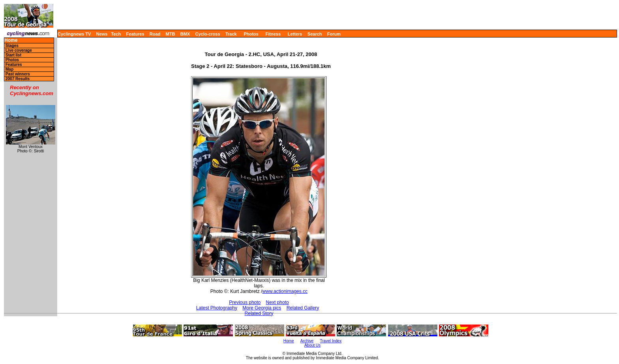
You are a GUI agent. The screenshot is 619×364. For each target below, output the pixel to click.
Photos (251, 34)
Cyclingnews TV (74, 34)
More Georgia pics (262, 308)
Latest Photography (217, 308)
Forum (334, 34)
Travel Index (331, 341)
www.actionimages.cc (285, 291)
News (102, 34)
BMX (185, 34)
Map (9, 69)
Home (11, 40)
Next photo (278, 302)
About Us (312, 345)
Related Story (259, 313)
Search (315, 34)
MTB (171, 34)
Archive (307, 341)
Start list (13, 55)
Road (155, 34)
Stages (12, 46)
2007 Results (18, 79)
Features (135, 34)
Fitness (273, 34)
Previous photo (245, 302)
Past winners (18, 74)
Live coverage (19, 50)
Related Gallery (303, 308)
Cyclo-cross (208, 34)
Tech (116, 34)
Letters (295, 34)
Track (231, 34)
